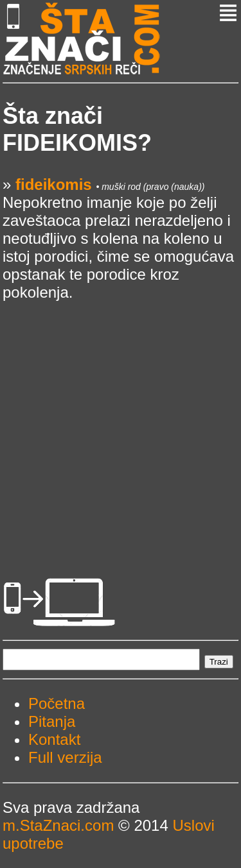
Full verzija (65, 757)
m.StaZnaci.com (58, 825)
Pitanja (52, 721)
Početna (57, 703)
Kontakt (54, 739)
